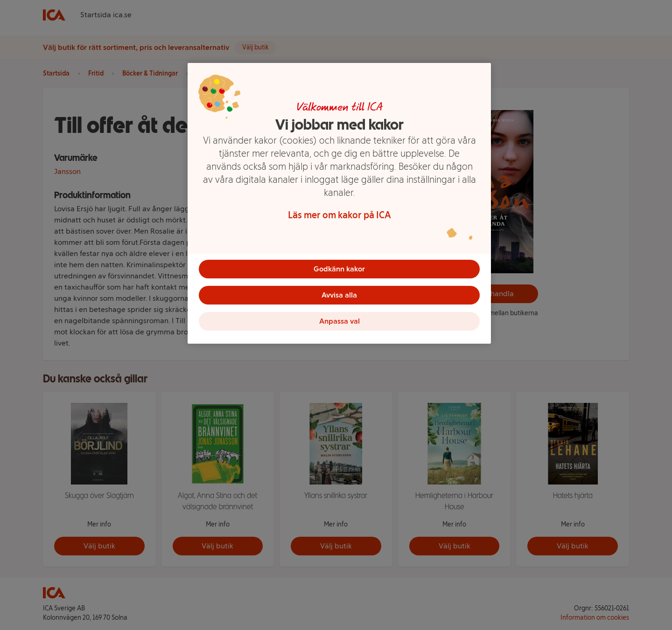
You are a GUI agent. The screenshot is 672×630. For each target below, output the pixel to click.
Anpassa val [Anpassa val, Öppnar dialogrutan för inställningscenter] (339, 321)
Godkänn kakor (339, 269)
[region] (339, 203)
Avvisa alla (339, 295)
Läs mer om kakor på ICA (339, 215)
